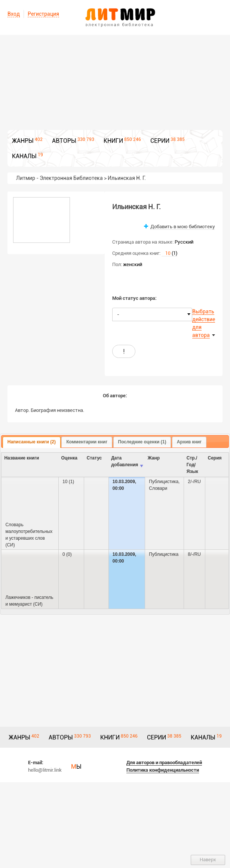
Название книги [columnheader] (22, 458)
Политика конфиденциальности (163, 770)
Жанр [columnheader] (154, 458)
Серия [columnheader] (215, 458)
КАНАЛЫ (24, 156)
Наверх (208, 860)
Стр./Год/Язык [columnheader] (192, 465)
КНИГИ (113, 141)
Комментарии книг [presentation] (87, 442)
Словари (158, 488)
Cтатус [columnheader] (94, 458)
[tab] (32, 442)
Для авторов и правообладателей (164, 762)
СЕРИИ (160, 141)
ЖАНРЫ (23, 141)
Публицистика (164, 482)
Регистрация (43, 14)
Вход (14, 14)
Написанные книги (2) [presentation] (32, 442)
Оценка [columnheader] (69, 458)
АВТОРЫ (64, 141)
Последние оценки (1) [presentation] (142, 442)
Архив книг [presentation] (189, 442)
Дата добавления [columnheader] (125, 461)
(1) (169, 253)
